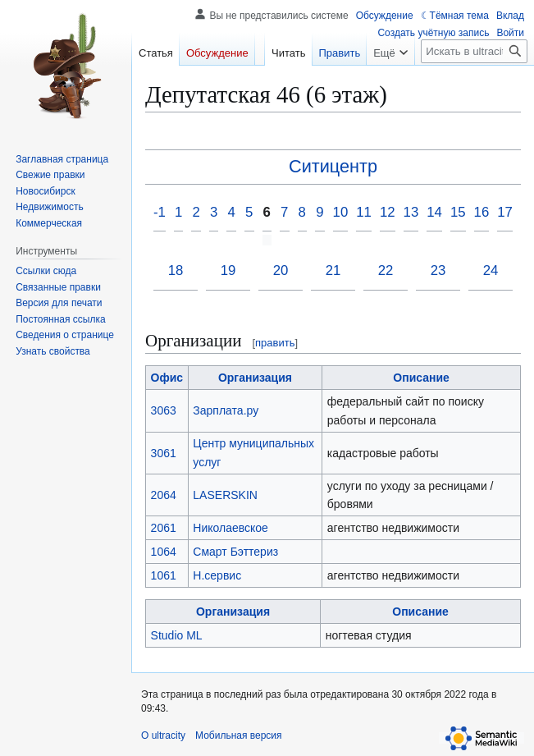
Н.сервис (217, 575)
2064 (164, 495)
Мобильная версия (239, 735)
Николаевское (230, 528)
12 (388, 212)
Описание (421, 378)
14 (434, 212)
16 (482, 212)
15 (458, 212)
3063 (164, 410)
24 (491, 270)
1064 (164, 552)
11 (364, 212)
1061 (164, 575)
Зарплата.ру (226, 410)
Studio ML (177, 635)
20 (281, 270)
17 (505, 212)
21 (333, 270)
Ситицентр (333, 166)
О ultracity (163, 735)
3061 (164, 453)
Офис (167, 378)
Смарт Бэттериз (235, 552)
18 (176, 270)
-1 (160, 212)
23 (438, 270)
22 (386, 270)
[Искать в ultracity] (474, 51)
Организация (255, 378)
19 (228, 270)
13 (411, 212)
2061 (164, 528)
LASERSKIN (225, 495)
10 (341, 212)
